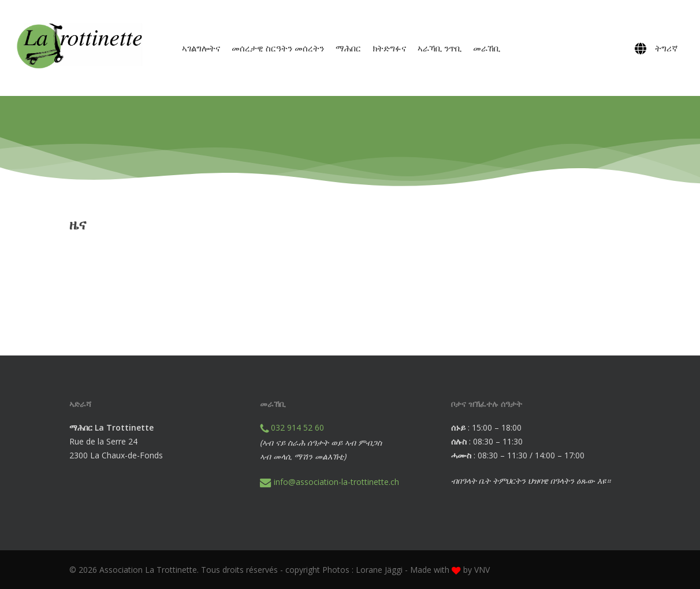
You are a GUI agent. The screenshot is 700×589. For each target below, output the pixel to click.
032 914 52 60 (292, 427)
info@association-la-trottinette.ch (329, 482)
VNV (482, 570)
